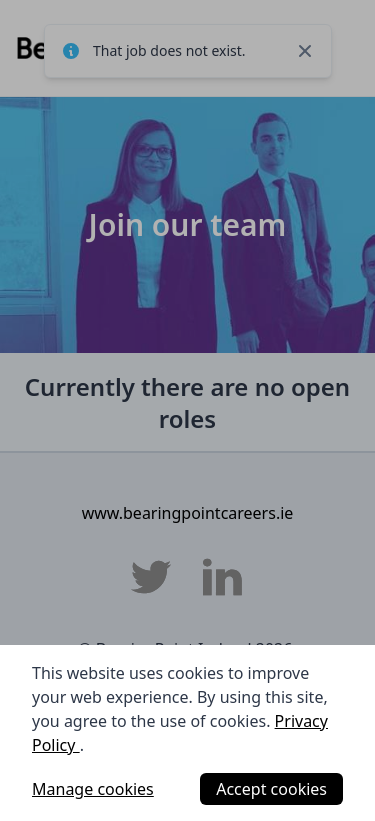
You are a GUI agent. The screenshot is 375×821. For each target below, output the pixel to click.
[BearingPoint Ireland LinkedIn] (223, 577)
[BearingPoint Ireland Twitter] (151, 577)
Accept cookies (271, 789)
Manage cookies (93, 789)
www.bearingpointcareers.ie (188, 513)
